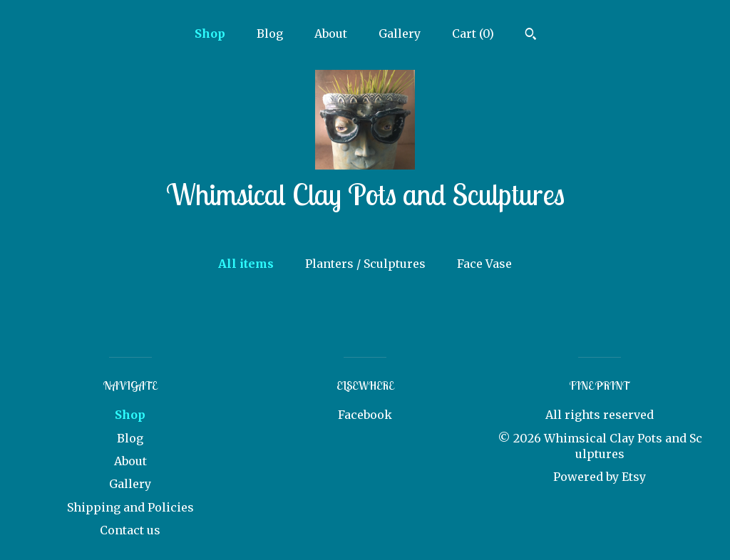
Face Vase (484, 264)
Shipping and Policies (130, 507)
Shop (210, 33)
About (331, 33)
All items (246, 264)
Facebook (365, 415)
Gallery (400, 33)
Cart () (473, 33)
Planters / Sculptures (365, 264)
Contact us (130, 530)
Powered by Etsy (600, 477)
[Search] (531, 36)
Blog (270, 33)
